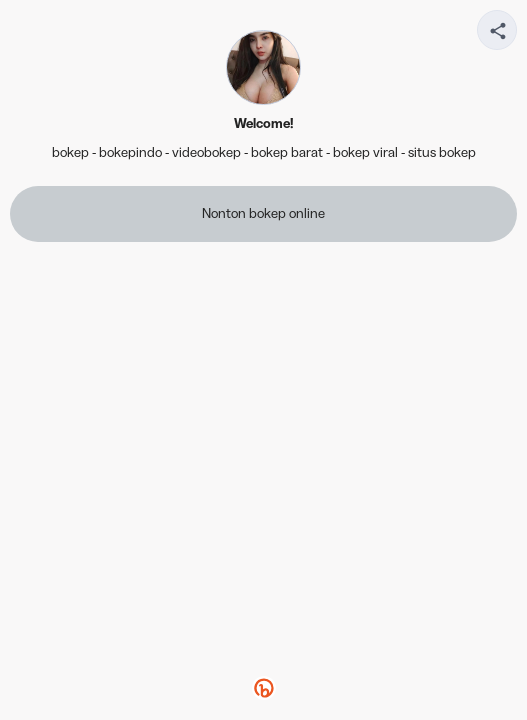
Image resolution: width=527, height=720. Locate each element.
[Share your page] (497, 30)
